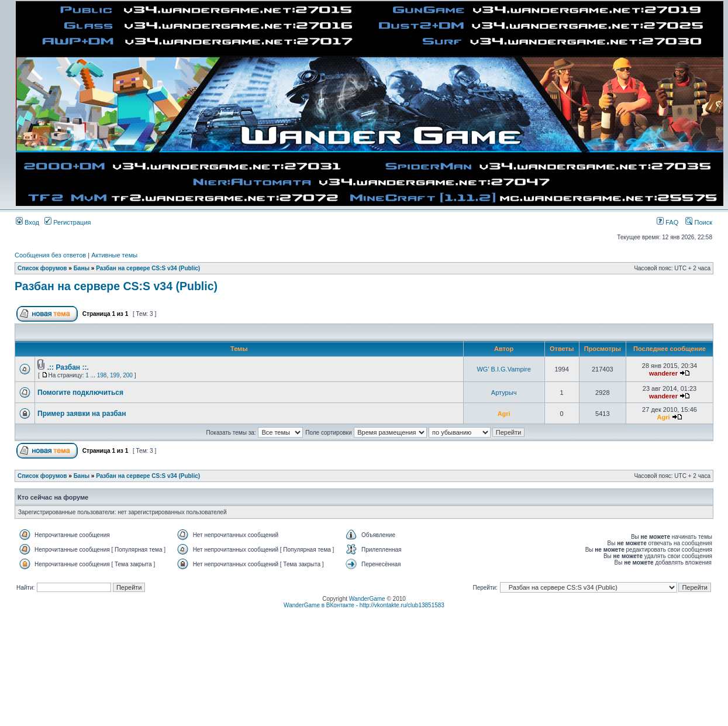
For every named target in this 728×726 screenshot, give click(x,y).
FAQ (667, 222)
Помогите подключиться (80, 393)
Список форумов (42, 268)
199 (115, 375)
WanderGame (367, 599)
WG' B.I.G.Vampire (503, 369)
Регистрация (68, 222)
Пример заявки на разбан (82, 414)
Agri (504, 414)
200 (128, 375)
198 (102, 375)
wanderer (663, 373)
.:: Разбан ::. (68, 367)
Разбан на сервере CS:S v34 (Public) (148, 268)
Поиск (699, 222)
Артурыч (504, 393)
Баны (82, 268)
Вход (27, 222)
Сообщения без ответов (50, 255)
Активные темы (114, 255)
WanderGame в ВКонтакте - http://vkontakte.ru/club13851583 (364, 605)
